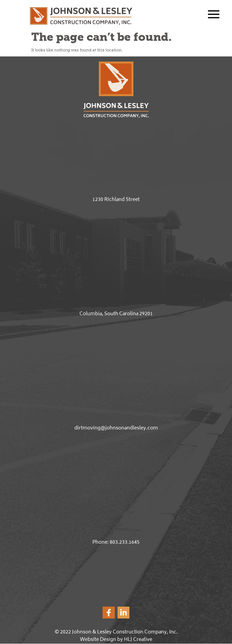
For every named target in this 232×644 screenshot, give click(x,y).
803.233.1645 (125, 543)
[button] (209, 15)
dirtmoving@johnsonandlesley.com (116, 428)
